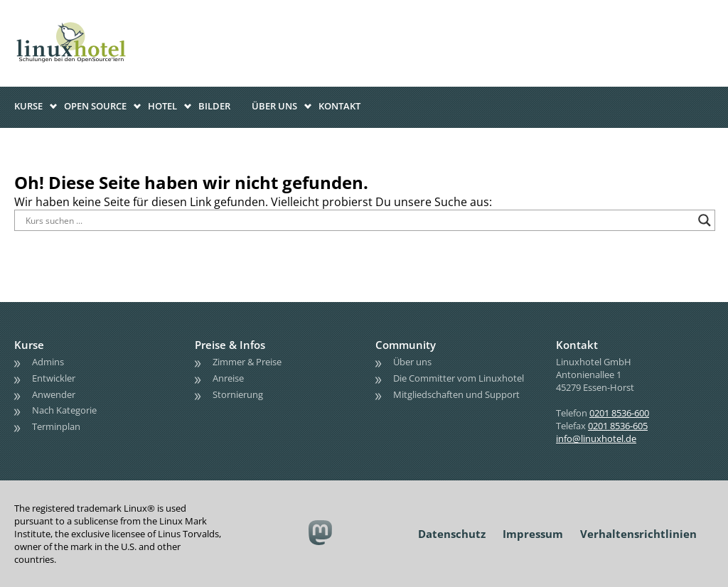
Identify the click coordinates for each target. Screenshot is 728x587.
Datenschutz (452, 534)
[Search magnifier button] (705, 220)
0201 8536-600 (619, 413)
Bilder (214, 106)
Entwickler (54, 378)
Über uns (274, 106)
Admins (48, 362)
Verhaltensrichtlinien (638, 534)
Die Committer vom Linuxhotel (459, 378)
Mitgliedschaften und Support (456, 394)
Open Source (95, 106)
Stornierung (238, 394)
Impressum (533, 534)
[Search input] (358, 220)
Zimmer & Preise (247, 362)
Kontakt (339, 106)
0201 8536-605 (618, 426)
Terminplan (56, 426)
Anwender (54, 394)
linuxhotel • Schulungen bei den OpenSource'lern (85, 23)
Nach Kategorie (64, 410)
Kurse (28, 106)
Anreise (228, 378)
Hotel (162, 106)
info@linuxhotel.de (596, 438)
